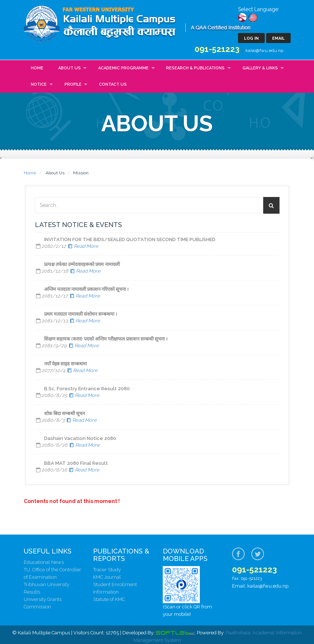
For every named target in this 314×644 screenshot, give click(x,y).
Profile (73, 84)
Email (278, 38)
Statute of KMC (109, 599)
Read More (83, 246)
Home (37, 68)
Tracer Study (107, 570)
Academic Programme (123, 68)
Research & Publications (195, 68)
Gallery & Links (260, 68)
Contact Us (113, 84)
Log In (251, 38)
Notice (39, 84)
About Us (70, 68)
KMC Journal (107, 577)
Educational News (44, 562)
